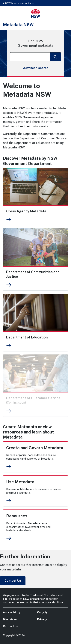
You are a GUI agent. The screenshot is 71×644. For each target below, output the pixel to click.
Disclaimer (10, 619)
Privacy (42, 619)
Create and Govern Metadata (35, 448)
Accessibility (12, 612)
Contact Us (13, 581)
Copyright (44, 612)
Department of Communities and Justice (33, 274)
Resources (17, 516)
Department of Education (27, 337)
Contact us (10, 626)
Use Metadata (20, 482)
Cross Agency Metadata (26, 211)
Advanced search (36, 68)
